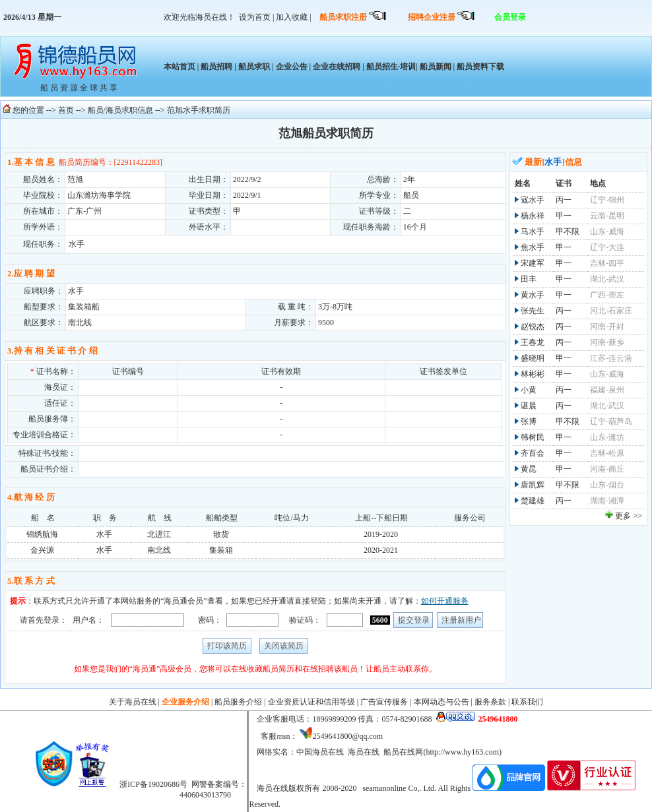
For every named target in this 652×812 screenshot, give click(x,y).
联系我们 (527, 702)
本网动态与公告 (441, 702)
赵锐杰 (533, 327)
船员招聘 (216, 67)
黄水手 (533, 295)
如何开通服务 (445, 601)
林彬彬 (533, 374)
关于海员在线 (133, 702)
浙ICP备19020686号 (153, 784)
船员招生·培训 (391, 67)
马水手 (533, 232)
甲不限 (568, 232)
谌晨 (529, 406)
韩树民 (533, 437)
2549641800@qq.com (347, 736)
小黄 (529, 390)
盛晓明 (533, 358)
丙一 (564, 200)
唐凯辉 (533, 485)
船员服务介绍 (238, 702)
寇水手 (533, 200)
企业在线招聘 (337, 67)
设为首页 (255, 17)
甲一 (564, 216)
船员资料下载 (479, 67)
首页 (66, 110)
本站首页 (179, 67)
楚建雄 (533, 501)
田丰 (529, 279)
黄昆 (529, 469)
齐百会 (533, 453)
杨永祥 (533, 216)
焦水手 (533, 247)
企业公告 (292, 67)
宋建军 (533, 263)
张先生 (533, 311)
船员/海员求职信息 (120, 110)
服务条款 (490, 702)
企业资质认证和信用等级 (311, 702)
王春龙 (533, 342)
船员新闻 (436, 67)
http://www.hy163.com (462, 752)
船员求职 (254, 67)
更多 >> (629, 516)
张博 (529, 422)
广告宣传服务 (384, 702)
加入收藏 (292, 17)
